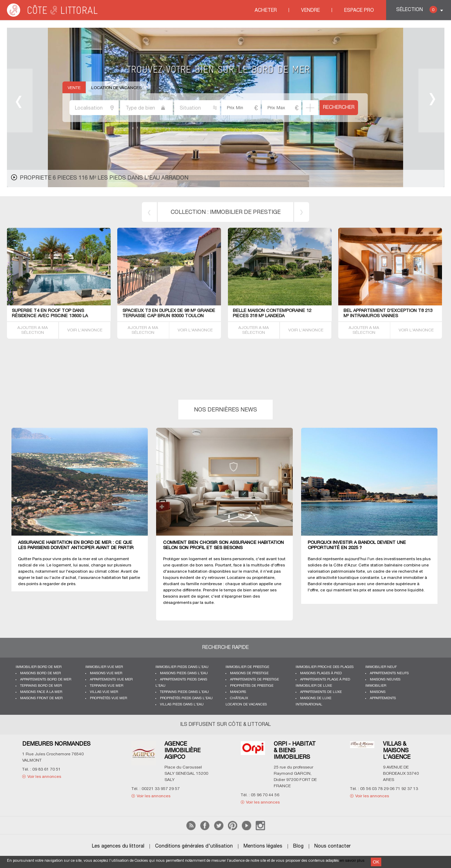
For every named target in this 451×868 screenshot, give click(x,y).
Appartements (383, 698)
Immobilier (376, 686)
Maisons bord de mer (40, 673)
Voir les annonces (44, 777)
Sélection (417, 10)
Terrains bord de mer (41, 686)
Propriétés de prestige (252, 686)
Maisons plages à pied (321, 673)
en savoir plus (352, 861)
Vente (74, 88)
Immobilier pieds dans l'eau (182, 667)
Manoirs (238, 692)
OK (376, 862)
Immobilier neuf (381, 667)
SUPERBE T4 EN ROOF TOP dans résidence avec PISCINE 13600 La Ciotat (50, 316)
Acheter (266, 11)
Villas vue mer (104, 692)
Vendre (310, 11)
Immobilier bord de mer (39, 667)
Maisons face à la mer (41, 692)
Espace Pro (359, 11)
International (309, 705)
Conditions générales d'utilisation (194, 846)
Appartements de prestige (254, 680)
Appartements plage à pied (325, 680)
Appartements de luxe (321, 692)
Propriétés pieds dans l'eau (186, 698)
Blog (298, 846)
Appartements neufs (389, 673)
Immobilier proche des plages (325, 667)
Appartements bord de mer (46, 680)
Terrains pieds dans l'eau (184, 692)
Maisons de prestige (249, 673)
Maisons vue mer (106, 673)
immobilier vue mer (104, 667)
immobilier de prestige (245, 212)
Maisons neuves (385, 680)
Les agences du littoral (118, 846)
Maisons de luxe (316, 698)
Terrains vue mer (107, 686)
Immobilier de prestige (247, 667)
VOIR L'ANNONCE (85, 330)
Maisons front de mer (41, 698)
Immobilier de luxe (314, 686)
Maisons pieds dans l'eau (184, 673)
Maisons (378, 692)
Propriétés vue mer (108, 698)
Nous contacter (333, 846)
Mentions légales (263, 846)
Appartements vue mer (111, 680)
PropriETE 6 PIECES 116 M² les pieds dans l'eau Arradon (104, 178)
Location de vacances (116, 88)
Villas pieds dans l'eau (182, 705)
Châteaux (239, 698)
